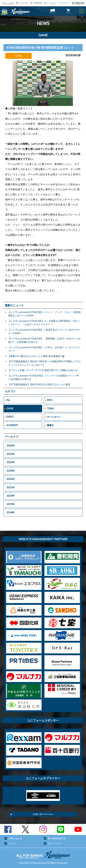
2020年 (10, 496)
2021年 (10, 487)
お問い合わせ (15, 838)
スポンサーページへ (43, 814)
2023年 (10, 471)
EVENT (10, 417)
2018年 (10, 512)
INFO (50, 400)
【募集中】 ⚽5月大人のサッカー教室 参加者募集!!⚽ (36, 356)
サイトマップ (55, 843)
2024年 (10, 462)
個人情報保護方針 (57, 838)
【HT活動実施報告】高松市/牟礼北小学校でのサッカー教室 (39, 384)
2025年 (10, 454)
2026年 (10, 446)
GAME (10, 408)
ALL (8, 400)
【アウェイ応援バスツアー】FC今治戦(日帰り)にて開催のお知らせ (43, 370)
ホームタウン (54, 417)
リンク (12, 843)
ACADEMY (12, 425)
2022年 (10, 479)
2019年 (10, 504)
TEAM (50, 408)
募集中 (50, 425)
